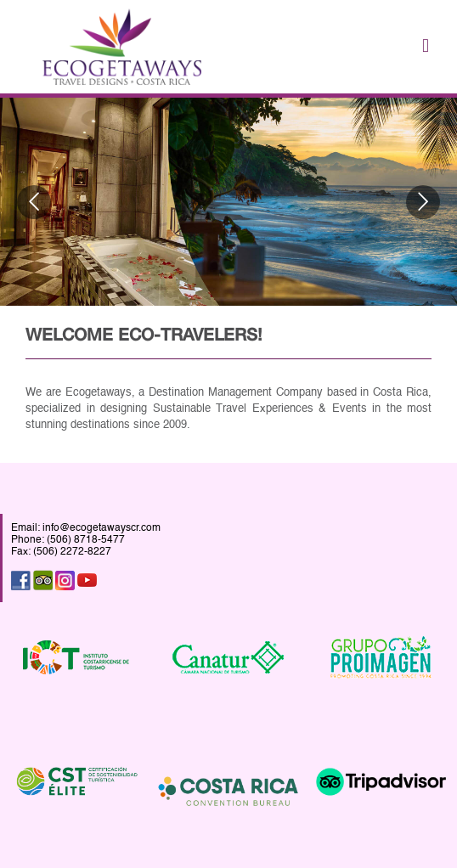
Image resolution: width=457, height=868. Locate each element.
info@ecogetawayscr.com (102, 528)
